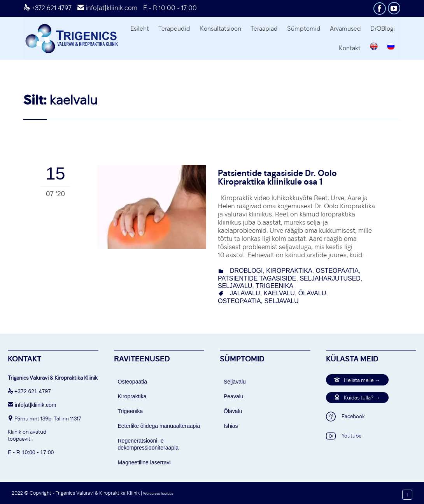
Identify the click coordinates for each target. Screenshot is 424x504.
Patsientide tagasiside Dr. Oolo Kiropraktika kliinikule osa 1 (277, 177)
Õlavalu (233, 411)
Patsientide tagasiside (257, 278)
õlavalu (312, 293)
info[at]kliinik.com (107, 8)
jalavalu (245, 293)
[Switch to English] (374, 47)
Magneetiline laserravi (144, 462)
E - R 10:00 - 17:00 (170, 8)
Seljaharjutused (330, 278)
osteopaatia (337, 271)
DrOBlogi (246, 271)
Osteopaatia (133, 382)
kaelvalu (279, 293)
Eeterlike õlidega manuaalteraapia (159, 426)
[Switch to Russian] (391, 47)
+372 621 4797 (47, 8)
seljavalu (235, 286)
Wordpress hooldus (158, 494)
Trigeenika (274, 286)
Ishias (231, 426)
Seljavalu (235, 382)
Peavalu (234, 396)
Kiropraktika (289, 271)
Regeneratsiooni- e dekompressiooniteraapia (148, 444)
